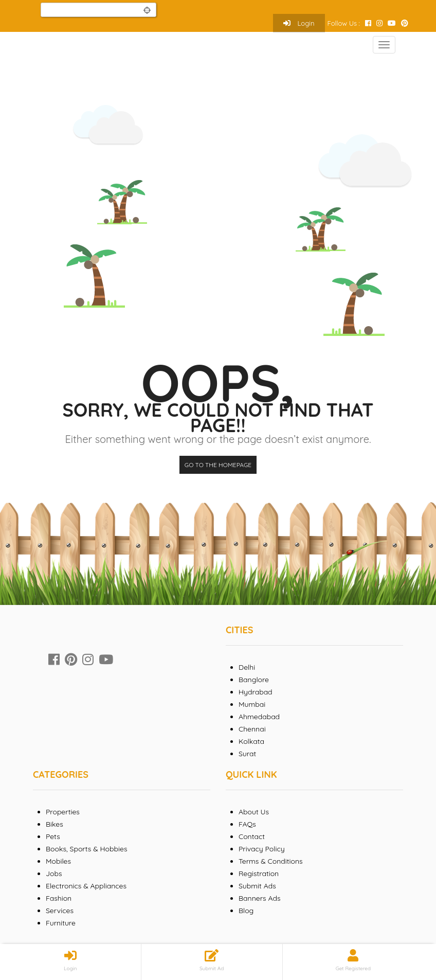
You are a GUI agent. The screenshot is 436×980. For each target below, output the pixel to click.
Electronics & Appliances (86, 886)
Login (299, 23)
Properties (63, 812)
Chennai (252, 729)
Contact (252, 836)
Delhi (247, 667)
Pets (53, 836)
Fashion (59, 898)
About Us (254, 812)
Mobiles (58, 861)
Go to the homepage (218, 465)
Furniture (61, 923)
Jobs (54, 874)
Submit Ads (257, 886)
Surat (247, 754)
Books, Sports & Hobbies (86, 849)
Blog (246, 911)
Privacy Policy (262, 849)
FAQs (247, 824)
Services (60, 911)
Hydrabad (256, 692)
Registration (259, 874)
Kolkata (251, 741)
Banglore (254, 680)
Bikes (55, 824)
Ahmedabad (259, 717)
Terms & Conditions (271, 861)
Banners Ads (260, 898)
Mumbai (252, 704)
